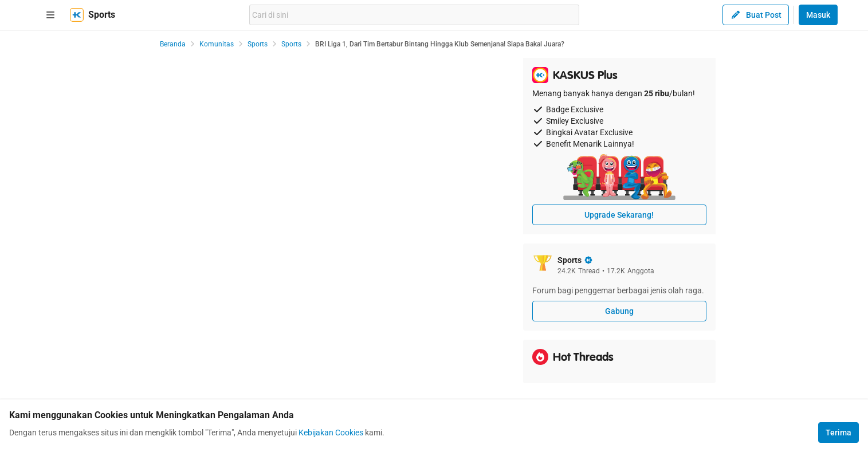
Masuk (818, 15)
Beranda (173, 44)
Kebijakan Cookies (331, 433)
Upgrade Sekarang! (619, 215)
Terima (838, 433)
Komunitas (217, 44)
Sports (258, 44)
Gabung (619, 311)
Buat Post (756, 15)
